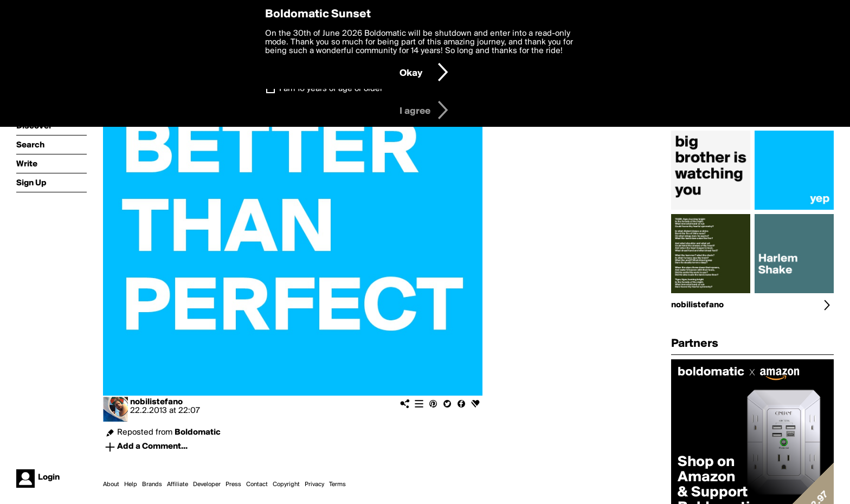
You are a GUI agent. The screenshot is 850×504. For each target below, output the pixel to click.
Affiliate (178, 484)
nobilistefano (156, 402)
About (111, 484)
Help (131, 484)
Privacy (314, 484)
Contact (257, 484)
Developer (207, 484)
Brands (152, 484)
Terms (337, 484)
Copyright (286, 484)
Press (233, 484)
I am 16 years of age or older (331, 89)
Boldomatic (198, 432)
